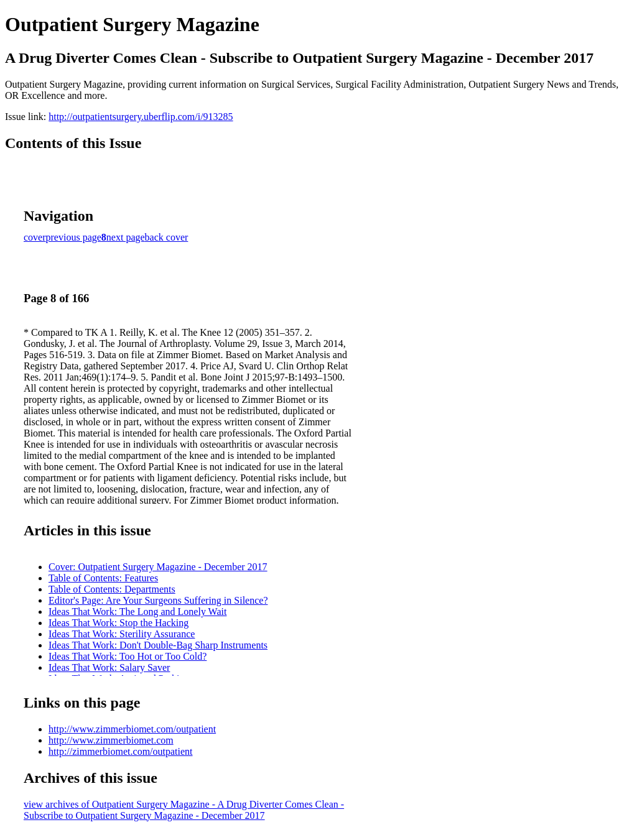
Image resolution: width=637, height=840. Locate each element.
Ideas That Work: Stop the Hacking (119, 623)
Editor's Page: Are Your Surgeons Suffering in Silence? (158, 600)
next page (126, 237)
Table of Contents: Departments (112, 589)
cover (35, 237)
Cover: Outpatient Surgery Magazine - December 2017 (158, 567)
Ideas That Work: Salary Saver (109, 667)
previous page (74, 237)
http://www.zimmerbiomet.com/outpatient (132, 729)
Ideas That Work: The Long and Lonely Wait (137, 612)
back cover (167, 237)
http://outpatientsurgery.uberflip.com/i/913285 (141, 117)
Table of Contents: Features (103, 578)
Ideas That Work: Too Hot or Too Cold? (128, 656)
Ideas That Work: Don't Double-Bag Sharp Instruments (158, 645)
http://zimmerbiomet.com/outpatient (121, 751)
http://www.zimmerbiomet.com (111, 740)
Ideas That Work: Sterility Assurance (122, 634)
